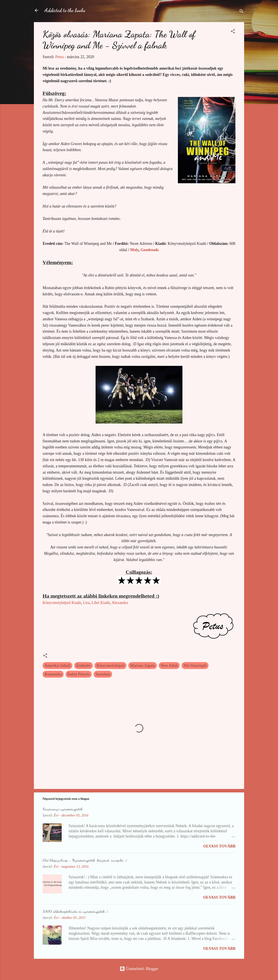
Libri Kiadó (101, 603)
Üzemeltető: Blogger (139, 969)
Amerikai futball (57, 666)
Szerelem (103, 674)
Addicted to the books (65, 10)
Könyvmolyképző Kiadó (62, 603)
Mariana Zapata (143, 666)
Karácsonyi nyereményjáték (63, 809)
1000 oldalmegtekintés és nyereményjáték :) (75, 911)
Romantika (53, 674)
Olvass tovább (219, 846)
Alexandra (120, 603)
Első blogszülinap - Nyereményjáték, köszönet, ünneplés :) (85, 860)
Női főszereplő (195, 666)
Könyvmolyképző (110, 666)
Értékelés (84, 666)
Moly (134, 250)
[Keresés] (242, 12)
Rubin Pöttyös (79, 674)
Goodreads (150, 250)
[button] (233, 32)
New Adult (169, 666)
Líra (86, 603)
